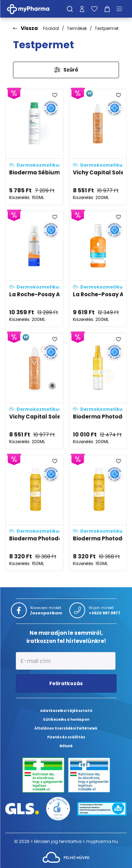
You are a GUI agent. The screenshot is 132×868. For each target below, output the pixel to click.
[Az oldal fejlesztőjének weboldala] (66, 857)
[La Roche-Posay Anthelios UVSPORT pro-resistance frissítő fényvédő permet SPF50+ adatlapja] (34, 269)
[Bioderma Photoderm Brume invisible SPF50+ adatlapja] (34, 513)
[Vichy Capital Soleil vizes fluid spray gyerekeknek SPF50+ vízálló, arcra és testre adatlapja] (98, 147)
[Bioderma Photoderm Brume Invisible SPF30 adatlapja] (98, 513)
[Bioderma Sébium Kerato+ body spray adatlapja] (34, 147)
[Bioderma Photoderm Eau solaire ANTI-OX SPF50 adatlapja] (98, 391)
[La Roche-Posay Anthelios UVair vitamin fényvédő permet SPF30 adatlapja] (98, 269)
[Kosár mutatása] (107, 9)
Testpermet (107, 28)
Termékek (77, 28)
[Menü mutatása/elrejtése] (122, 9)
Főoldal (51, 28)
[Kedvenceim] (94, 9)
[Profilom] (82, 9)
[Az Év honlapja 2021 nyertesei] (58, 808)
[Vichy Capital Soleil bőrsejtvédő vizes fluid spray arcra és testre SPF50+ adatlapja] (34, 391)
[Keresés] (70, 9)
